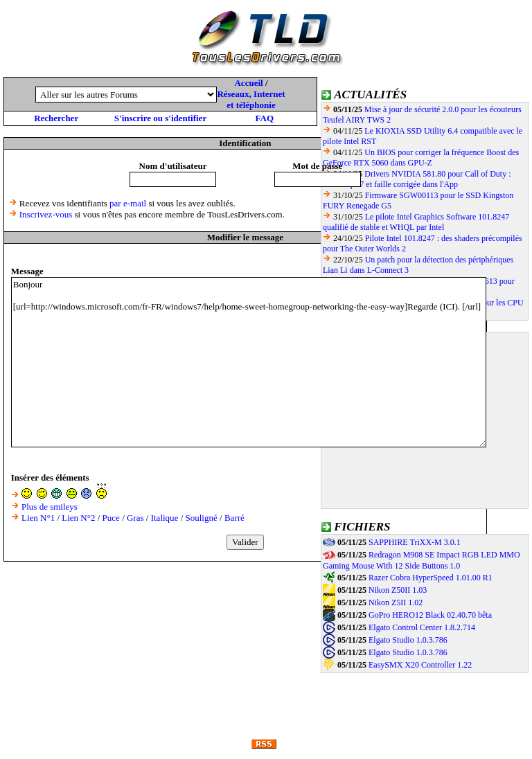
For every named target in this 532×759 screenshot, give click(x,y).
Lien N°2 (78, 518)
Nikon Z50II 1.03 (398, 590)
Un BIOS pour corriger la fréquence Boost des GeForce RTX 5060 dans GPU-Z (421, 158)
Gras (135, 518)
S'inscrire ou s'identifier (160, 118)
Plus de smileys (50, 507)
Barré (234, 518)
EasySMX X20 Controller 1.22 (420, 665)
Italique (165, 518)
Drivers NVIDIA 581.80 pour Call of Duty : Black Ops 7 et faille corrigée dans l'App (417, 179)
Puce (111, 518)
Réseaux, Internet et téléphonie (251, 99)
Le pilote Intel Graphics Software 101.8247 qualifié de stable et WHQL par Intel (416, 222)
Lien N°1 (38, 518)
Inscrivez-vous (46, 214)
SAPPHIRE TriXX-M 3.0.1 (415, 542)
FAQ (265, 118)
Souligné (202, 518)
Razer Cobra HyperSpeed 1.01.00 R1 (431, 578)
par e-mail (128, 203)
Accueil (248, 83)
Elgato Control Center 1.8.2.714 (422, 627)
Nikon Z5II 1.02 (396, 602)
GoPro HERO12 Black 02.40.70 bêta (430, 615)
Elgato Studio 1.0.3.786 (408, 640)
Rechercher (56, 118)
